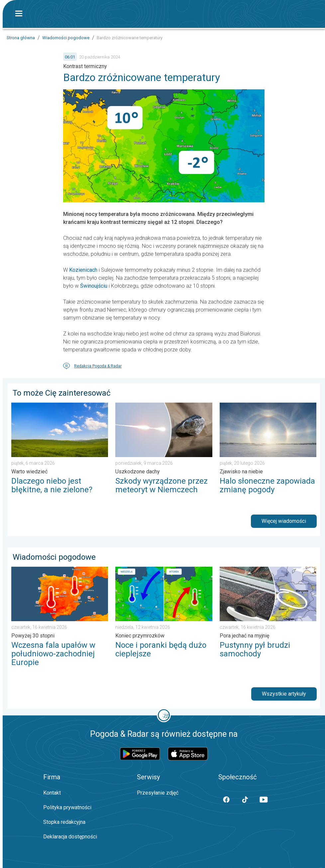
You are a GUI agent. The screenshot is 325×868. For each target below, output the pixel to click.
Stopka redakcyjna (64, 822)
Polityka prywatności (67, 807)
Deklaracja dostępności (70, 837)
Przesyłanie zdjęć (158, 793)
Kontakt (52, 793)
